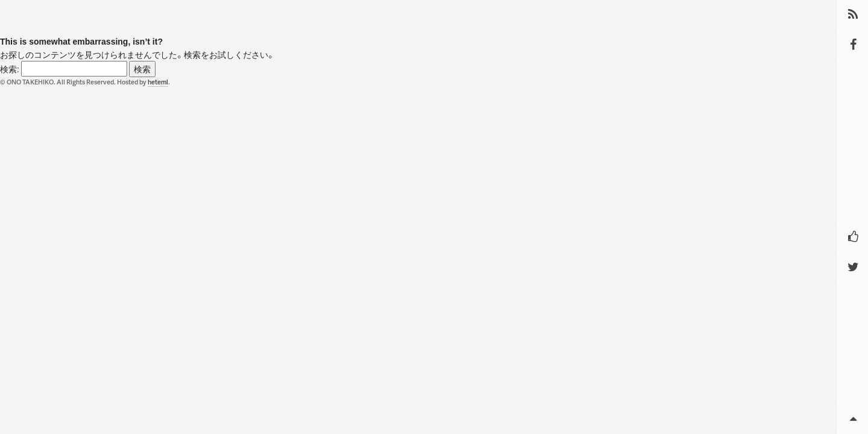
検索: (10, 69)
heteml (158, 82)
